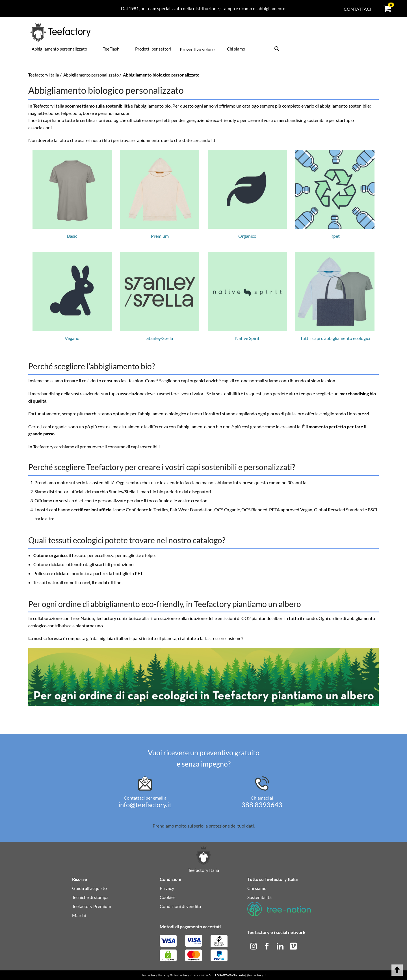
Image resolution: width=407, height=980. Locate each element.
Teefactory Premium (92, 906)
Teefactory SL (183, 975)
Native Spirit (247, 296)
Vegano (72, 296)
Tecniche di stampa (90, 897)
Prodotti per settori (153, 49)
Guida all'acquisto (89, 888)
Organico (247, 194)
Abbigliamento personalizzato (59, 49)
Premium (160, 194)
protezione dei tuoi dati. (232, 826)
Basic (72, 194)
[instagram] (254, 945)
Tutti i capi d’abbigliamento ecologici (335, 296)
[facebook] (267, 945)
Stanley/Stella (160, 296)
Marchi (79, 915)
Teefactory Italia (153, 975)
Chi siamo (236, 49)
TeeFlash (111, 49)
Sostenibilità (259, 897)
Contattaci (358, 9)
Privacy (167, 888)
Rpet (335, 194)
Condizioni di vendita (180, 906)
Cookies (168, 897)
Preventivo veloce (197, 49)
